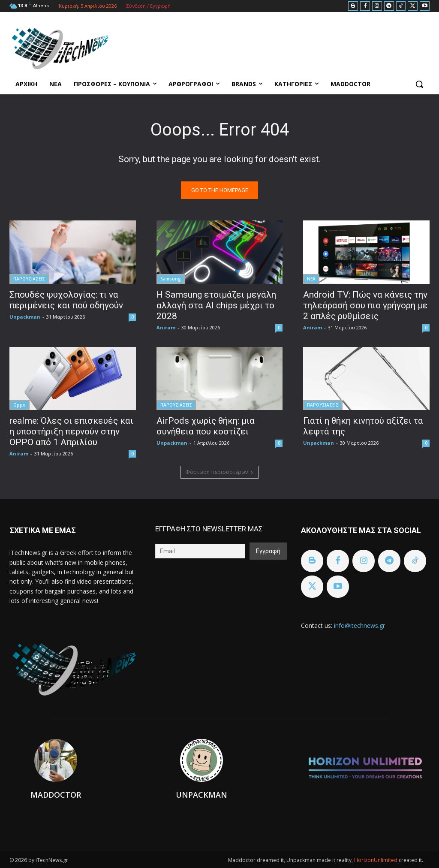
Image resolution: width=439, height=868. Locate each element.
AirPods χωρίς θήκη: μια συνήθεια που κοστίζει (206, 426)
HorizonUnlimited (376, 860)
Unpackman (25, 316)
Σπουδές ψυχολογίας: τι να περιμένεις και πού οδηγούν (66, 300)
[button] (419, 84)
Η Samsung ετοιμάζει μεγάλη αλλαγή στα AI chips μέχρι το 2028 (216, 305)
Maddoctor (56, 795)
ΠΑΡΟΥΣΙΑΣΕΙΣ (29, 278)
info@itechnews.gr (359, 625)
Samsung (171, 278)
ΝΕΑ (311, 278)
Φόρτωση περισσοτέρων (219, 472)
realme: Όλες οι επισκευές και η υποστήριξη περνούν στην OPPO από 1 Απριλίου (71, 431)
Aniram (166, 327)
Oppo (20, 404)
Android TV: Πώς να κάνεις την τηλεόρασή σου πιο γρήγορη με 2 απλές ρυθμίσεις (365, 305)
